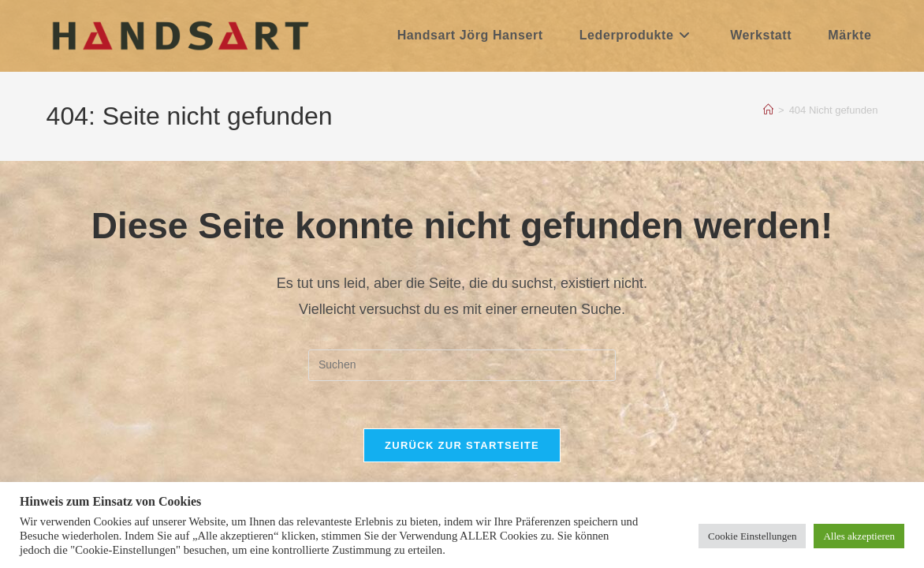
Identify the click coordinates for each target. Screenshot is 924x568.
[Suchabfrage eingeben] (462, 365)
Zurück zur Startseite (462, 445)
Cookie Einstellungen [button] (752, 536)
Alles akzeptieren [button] (859, 536)
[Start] (768, 110)
